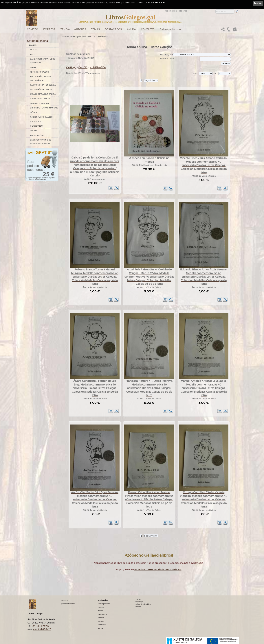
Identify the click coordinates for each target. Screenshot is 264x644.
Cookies (138, 607)
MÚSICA (34, 112)
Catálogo (71, 67)
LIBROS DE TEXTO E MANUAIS (44, 108)
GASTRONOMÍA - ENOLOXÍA (43, 85)
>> (151, 80)
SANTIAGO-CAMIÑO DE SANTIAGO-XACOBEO (41, 142)
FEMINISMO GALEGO (40, 72)
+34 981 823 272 (41, 626)
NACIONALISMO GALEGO (41, 117)
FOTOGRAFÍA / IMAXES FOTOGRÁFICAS (40, 78)
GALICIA (33, 45)
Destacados (102, 614)
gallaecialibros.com (68, 604)
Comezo (33, 29)
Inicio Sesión (171, 11)
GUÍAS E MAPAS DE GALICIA (43, 94)
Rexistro (183, 11)
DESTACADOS (113, 29)
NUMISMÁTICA (37, 126)
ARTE (33, 54)
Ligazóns (138, 599)
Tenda (65, 29)
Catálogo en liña (78, 37)
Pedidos (101, 621)
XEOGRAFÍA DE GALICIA (41, 90)
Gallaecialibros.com (172, 29)
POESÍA (34, 131)
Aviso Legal (139, 602)
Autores (80, 29)
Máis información (155, 2)
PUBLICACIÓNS (37, 135)
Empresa (49, 29)
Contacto (148, 29)
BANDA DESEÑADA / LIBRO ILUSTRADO (43, 61)
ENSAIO (34, 67)
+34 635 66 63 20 (42, 629)
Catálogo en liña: (38, 41)
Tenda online (103, 600)
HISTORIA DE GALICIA (40, 99)
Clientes (101, 618)
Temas (95, 29)
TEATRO (34, 50)
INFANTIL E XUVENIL (40, 103)
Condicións (102, 625)
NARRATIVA (35, 122)
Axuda (131, 29)
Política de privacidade (143, 604)
